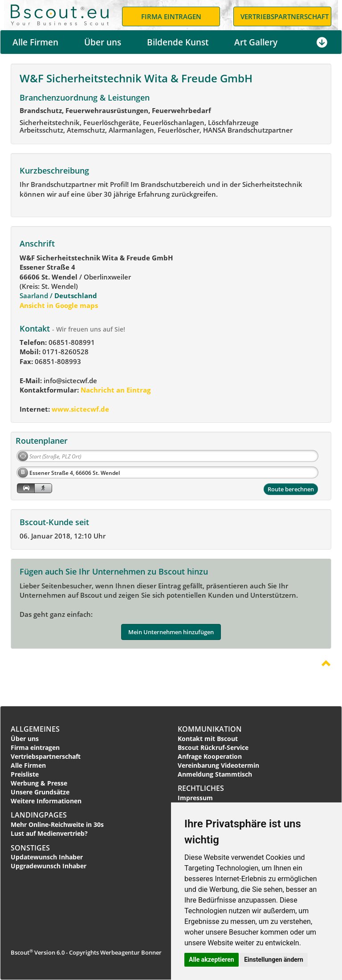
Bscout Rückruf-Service (213, 747)
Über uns (103, 42)
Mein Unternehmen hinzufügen (171, 632)
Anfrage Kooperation (210, 756)
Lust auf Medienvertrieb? (49, 833)
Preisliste (25, 774)
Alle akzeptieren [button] (212, 960)
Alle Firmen (35, 42)
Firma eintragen (35, 747)
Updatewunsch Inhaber (47, 857)
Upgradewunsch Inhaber (49, 866)
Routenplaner (42, 441)
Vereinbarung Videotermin (218, 765)
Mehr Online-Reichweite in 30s (57, 824)
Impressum (195, 798)
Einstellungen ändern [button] (274, 960)
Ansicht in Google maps (59, 305)
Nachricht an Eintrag (115, 390)
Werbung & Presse (39, 783)
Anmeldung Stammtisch (215, 774)
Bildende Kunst (178, 42)
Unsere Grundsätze (40, 792)
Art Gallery (256, 42)
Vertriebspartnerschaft (46, 756)
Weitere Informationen (46, 801)
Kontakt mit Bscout (208, 739)
